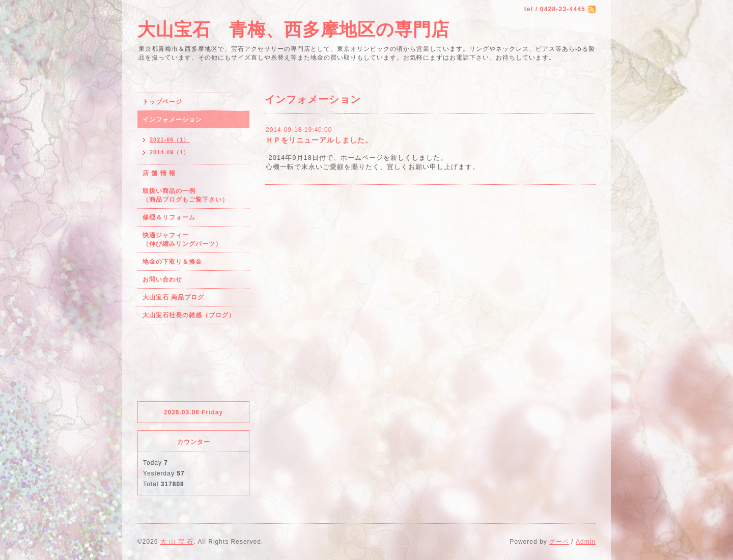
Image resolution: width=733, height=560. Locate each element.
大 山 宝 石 (177, 542)
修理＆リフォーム (169, 217)
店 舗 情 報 (159, 173)
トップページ (162, 102)
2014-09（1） (170, 152)
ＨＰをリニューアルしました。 (319, 140)
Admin (586, 542)
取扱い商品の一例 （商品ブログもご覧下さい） (192, 195)
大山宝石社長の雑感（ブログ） (189, 315)
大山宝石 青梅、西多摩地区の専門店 (293, 29)
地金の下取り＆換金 (172, 262)
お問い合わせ (162, 279)
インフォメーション (172, 120)
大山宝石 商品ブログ (173, 297)
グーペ (559, 542)
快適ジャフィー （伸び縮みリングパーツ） (196, 240)
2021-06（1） (170, 139)
